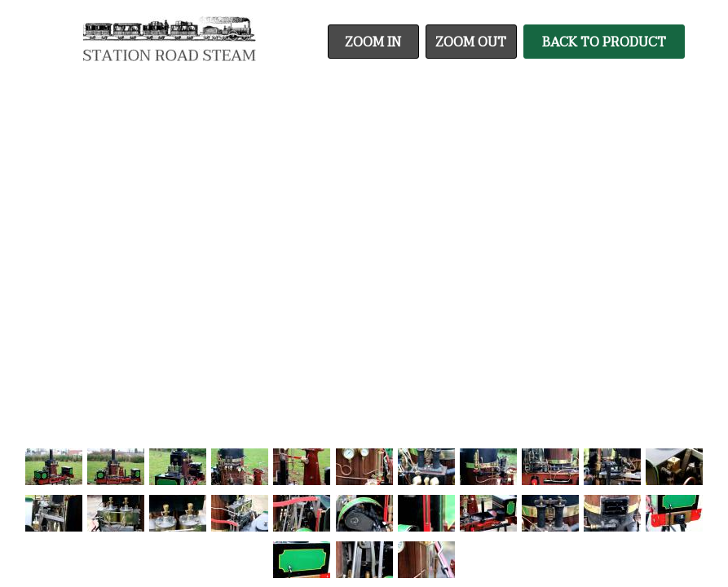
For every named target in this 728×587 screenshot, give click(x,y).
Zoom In (373, 42)
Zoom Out (471, 42)
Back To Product (604, 42)
